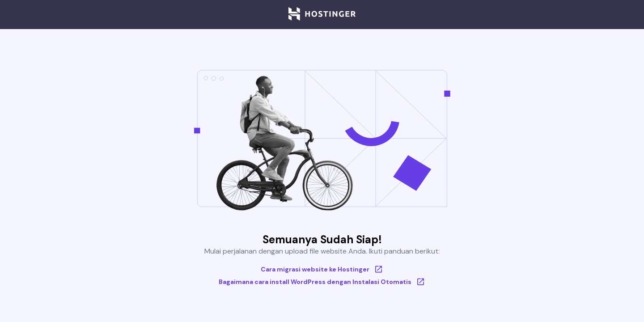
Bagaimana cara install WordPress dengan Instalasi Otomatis (322, 282)
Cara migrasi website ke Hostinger (322, 269)
